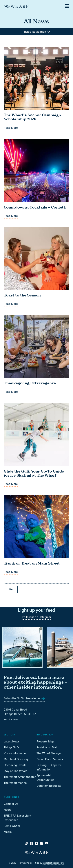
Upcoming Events (15, 765)
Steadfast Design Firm (53, 863)
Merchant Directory (16, 759)
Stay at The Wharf (15, 771)
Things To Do (12, 747)
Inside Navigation (37, 32)
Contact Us (11, 804)
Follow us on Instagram (37, 617)
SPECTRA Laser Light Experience (17, 818)
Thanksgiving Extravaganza (30, 383)
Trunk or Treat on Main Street (32, 563)
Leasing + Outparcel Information (49, 767)
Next (12, 589)
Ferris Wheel (12, 826)
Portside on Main (47, 747)
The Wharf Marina (15, 783)
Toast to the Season (22, 295)
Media (8, 832)
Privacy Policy (26, 863)
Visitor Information (16, 753)
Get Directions (11, 719)
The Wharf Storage (49, 753)
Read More (11, 128)
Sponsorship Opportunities (45, 778)
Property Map (45, 741)
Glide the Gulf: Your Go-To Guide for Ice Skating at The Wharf (34, 473)
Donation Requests (49, 786)
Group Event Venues (50, 759)
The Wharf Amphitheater (20, 777)
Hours (7, 810)
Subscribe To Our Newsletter (24, 698)
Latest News (12, 741)
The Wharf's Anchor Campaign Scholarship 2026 (32, 117)
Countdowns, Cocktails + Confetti (35, 207)
